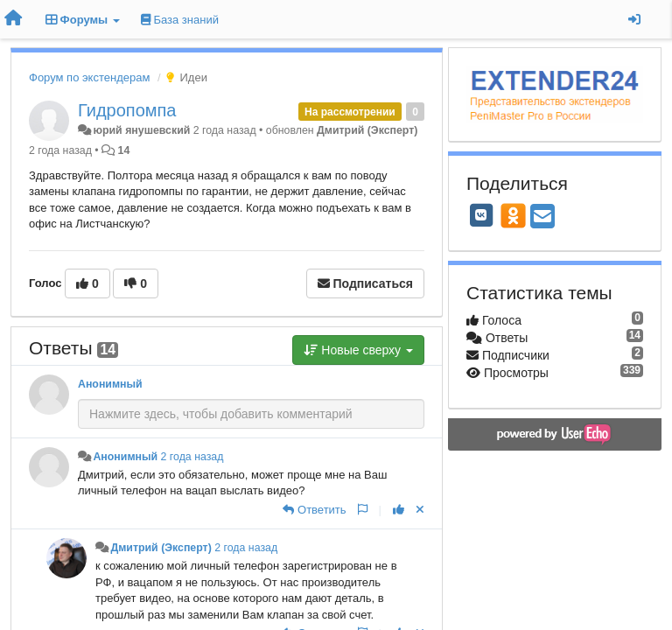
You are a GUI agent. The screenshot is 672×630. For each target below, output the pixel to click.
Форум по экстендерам (89, 77)
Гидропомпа (127, 110)
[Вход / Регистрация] (634, 19)
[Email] (542, 217)
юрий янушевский (141, 130)
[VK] (481, 215)
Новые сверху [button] (358, 350)
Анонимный (110, 384)
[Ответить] (314, 510)
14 (124, 150)
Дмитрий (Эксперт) (367, 130)
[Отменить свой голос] (420, 510)
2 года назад (192, 457)
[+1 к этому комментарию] (399, 510)
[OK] (513, 215)
